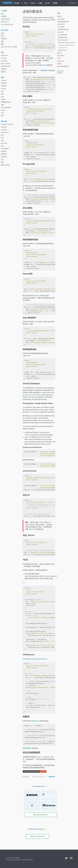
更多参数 (50, 58)
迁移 (2, 97)
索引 (2, 138)
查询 (2, 36)
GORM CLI (5, 22)
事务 (2, 94)
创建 (2, 33)
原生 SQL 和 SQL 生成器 (9, 47)
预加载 (3, 72)
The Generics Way (7, 24)
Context (3, 80)
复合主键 (4, 143)
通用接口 (29, 748)
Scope (3, 110)
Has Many (4, 61)
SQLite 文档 (33, 529)
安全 (2, 146)
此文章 (44, 65)
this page (34, 412)
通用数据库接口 (6, 102)
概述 (2, 14)
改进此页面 (60, 71)
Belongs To (4, 55)
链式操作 (4, 86)
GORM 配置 (5, 149)
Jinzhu (17, 858)
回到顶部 (60, 73)
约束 (2, 141)
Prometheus (5, 132)
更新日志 (4, 157)
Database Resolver (7, 124)
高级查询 (4, 39)
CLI (25, 3)
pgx (30, 186)
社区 (40, 3)
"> (51, 777)
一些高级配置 (43, 70)
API (47, 3)
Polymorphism (5, 66)
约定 (2, 113)
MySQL (53, 564)
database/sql (35, 721)
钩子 (2, 91)
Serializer (4, 130)
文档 (17, 3)
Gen (33, 3)
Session (3, 89)
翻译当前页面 (5, 165)
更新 (2, 41)
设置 (2, 116)
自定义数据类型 (6, 107)
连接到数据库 (5, 19)
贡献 (55, 3)
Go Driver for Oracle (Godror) (32, 395)
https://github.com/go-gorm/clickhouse (35, 659)
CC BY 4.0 (29, 860)
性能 (2, 105)
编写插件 (4, 151)
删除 (2, 44)
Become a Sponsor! (40, 815)
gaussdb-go (36, 296)
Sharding (4, 127)
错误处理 (4, 83)
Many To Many (6, 64)
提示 (2, 135)
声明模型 (4, 16)
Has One (4, 58)
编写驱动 (4, 154)
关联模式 (4, 69)
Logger (3, 99)
